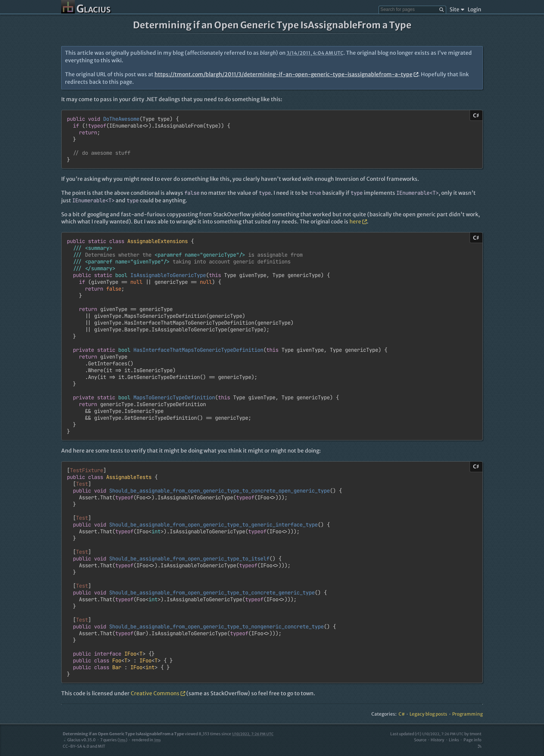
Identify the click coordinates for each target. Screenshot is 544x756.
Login (474, 9)
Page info (472, 740)
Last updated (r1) (427, 734)
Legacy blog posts (428, 714)
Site (457, 9)
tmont (475, 734)
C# (402, 714)
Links (454, 740)
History (437, 740)
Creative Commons (158, 693)
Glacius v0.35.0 (79, 740)
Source (420, 740)
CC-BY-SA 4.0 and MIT (84, 746)
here (358, 222)
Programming (467, 714)
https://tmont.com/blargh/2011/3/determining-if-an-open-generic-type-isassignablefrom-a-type (286, 74)
